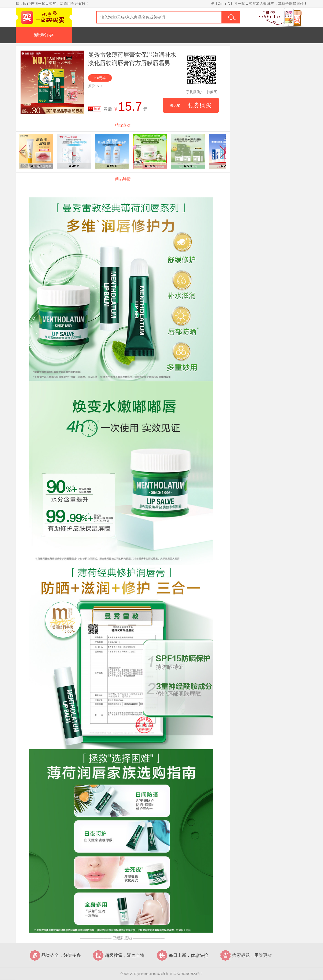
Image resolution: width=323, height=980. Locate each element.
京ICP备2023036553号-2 (186, 974)
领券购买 (191, 105)
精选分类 (44, 35)
